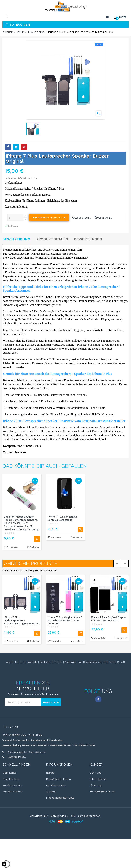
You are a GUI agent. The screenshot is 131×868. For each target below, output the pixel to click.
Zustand (51, 792)
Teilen (8, 147)
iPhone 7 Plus (26, 427)
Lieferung (96, 785)
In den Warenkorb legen (49, 218)
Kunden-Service (12, 785)
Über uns (11, 727)
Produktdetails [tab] (52, 239)
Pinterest (24, 147)
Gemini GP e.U (117, 662)
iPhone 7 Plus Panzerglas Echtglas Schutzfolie (62, 518)
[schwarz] (94, 580)
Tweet (16, 147)
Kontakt (58, 662)
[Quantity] (15, 218)
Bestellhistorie (11, 779)
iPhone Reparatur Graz (60, 798)
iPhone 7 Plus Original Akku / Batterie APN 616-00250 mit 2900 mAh (65, 621)
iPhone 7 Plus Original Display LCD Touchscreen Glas (109, 619)
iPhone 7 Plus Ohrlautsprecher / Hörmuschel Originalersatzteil (22, 621)
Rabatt (50, 773)
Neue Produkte (29, 662)
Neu (35, 481)
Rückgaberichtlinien (58, 779)
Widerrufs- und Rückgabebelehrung (85, 662)
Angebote (12, 662)
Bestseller (45, 662)
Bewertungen (88, 239)
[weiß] (94, 582)
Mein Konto (9, 773)
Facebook (98, 699)
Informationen (98, 779)
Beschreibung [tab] (16, 239)
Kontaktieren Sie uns (102, 792)
